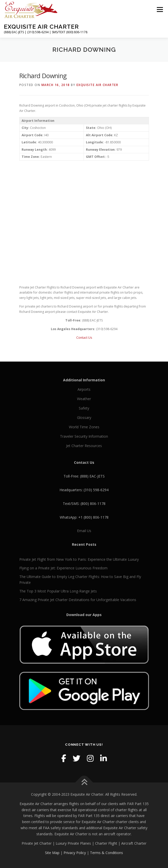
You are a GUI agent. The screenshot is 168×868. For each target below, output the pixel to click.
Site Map (52, 853)
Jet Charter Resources (84, 446)
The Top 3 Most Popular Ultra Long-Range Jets (58, 591)
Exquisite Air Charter (41, 27)
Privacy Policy (75, 853)
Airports (84, 389)
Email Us (84, 531)
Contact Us (84, 338)
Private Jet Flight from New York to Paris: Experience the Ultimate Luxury (79, 559)
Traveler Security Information (84, 436)
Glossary (84, 418)
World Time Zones (84, 427)
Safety (84, 408)
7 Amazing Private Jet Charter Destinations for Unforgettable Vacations (78, 600)
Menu (159, 10)
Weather (84, 399)
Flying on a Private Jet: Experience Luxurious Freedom (63, 568)
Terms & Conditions (106, 853)
